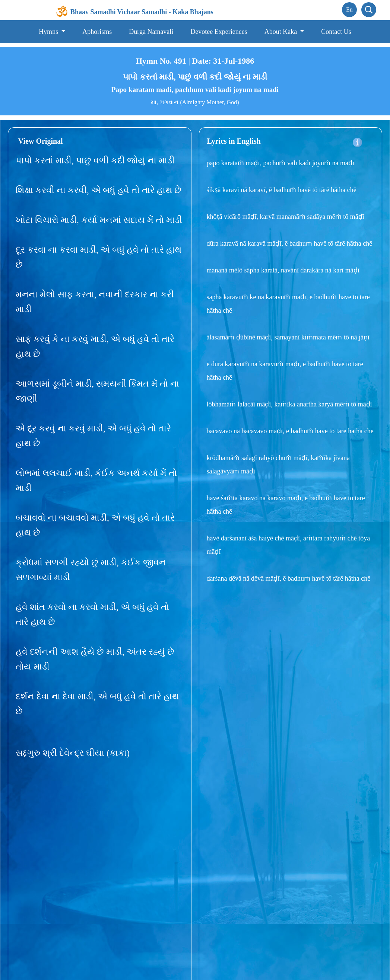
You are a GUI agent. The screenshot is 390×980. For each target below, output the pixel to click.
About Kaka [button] (282, 32)
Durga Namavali (151, 32)
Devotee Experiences (219, 32)
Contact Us (336, 32)
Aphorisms (97, 32)
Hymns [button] (49, 32)
